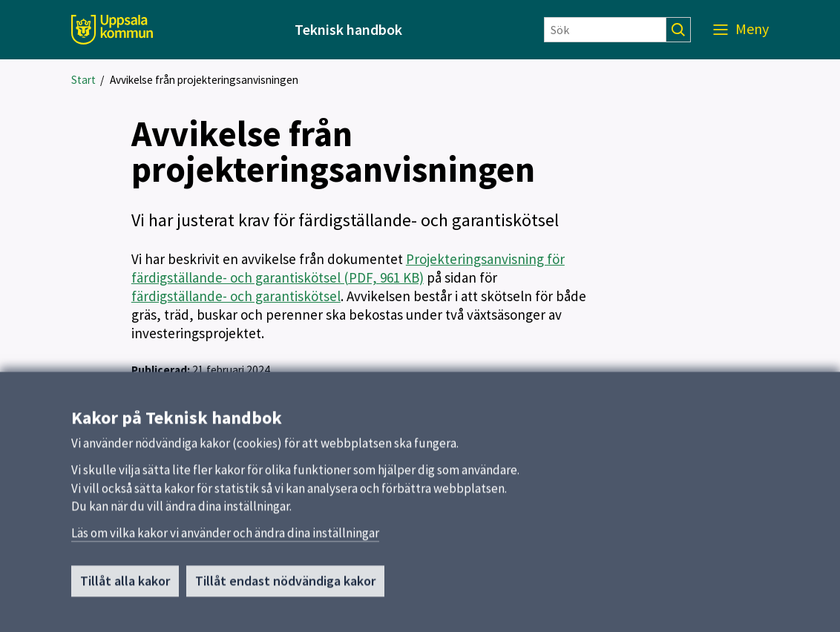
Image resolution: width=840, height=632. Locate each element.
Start (83, 80)
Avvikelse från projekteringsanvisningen (204, 80)
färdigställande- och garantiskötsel (236, 296)
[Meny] (741, 30)
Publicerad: (161, 370)
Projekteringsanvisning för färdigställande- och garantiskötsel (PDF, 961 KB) (348, 268)
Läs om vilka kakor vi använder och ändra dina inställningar (225, 538)
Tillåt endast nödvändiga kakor (285, 586)
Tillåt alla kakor (125, 586)
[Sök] (605, 30)
